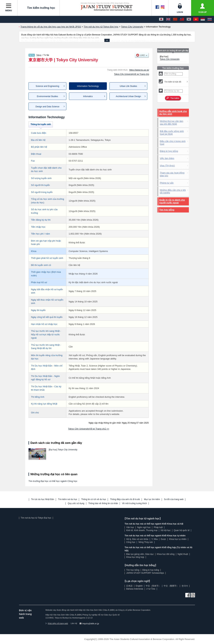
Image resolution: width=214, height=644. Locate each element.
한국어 (185, 586)
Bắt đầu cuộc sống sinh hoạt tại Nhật (172, 133)
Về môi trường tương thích (134, 503)
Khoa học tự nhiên (178, 539)
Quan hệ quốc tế (182, 530)
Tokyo (39, 55)
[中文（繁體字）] (182, 19)
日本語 (129, 586)
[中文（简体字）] (175, 19)
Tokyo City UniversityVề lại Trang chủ (132, 74)
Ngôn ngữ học (144, 527)
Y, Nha (155, 539)
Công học (131, 542)
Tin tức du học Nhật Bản (43, 499)
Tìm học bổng (167, 210)
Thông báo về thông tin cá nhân (103, 503)
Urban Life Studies (128, 86)
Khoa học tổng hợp (135, 557)
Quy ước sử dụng (76, 503)
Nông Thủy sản (146, 542)
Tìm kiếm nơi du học (68, 499)
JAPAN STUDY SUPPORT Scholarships (145, 573)
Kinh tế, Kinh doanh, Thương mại (142, 530)
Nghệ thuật (183, 554)
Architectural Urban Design (128, 96)
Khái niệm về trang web (57, 623)
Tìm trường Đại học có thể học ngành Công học (53, 481)
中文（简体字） (153, 586)
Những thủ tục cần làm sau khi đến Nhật (171, 123)
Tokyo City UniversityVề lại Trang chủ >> (89, 429)
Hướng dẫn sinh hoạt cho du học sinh (173, 113)
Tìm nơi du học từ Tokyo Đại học (36, 518)
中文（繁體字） (171, 586)
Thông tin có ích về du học (94, 499)
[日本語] (161, 19)
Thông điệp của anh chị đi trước (125, 499)
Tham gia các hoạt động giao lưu (172, 174)
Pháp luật (158, 527)
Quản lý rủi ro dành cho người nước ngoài (172, 201)
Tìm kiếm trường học (38, 8)
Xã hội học (166, 530)
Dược (163, 539)
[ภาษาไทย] (210, 19)
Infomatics (88, 96)
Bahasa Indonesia (135, 589)
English (139, 586)
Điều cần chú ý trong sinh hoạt (173, 143)
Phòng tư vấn (167, 183)
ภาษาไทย (151, 589)
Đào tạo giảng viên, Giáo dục (140, 554)
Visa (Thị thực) (167, 166)
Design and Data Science (47, 107)
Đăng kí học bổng (169, 151)
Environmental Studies (47, 96)
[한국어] (189, 19)
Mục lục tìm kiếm (152, 499)
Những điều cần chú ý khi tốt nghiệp (173, 191)
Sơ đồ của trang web (174, 499)
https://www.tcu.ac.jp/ (139, 70)
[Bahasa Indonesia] (203, 19)
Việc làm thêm (167, 158)
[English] (168, 19)
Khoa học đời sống (166, 554)
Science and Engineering (47, 86)
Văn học (130, 527)
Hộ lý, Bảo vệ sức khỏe (137, 539)
